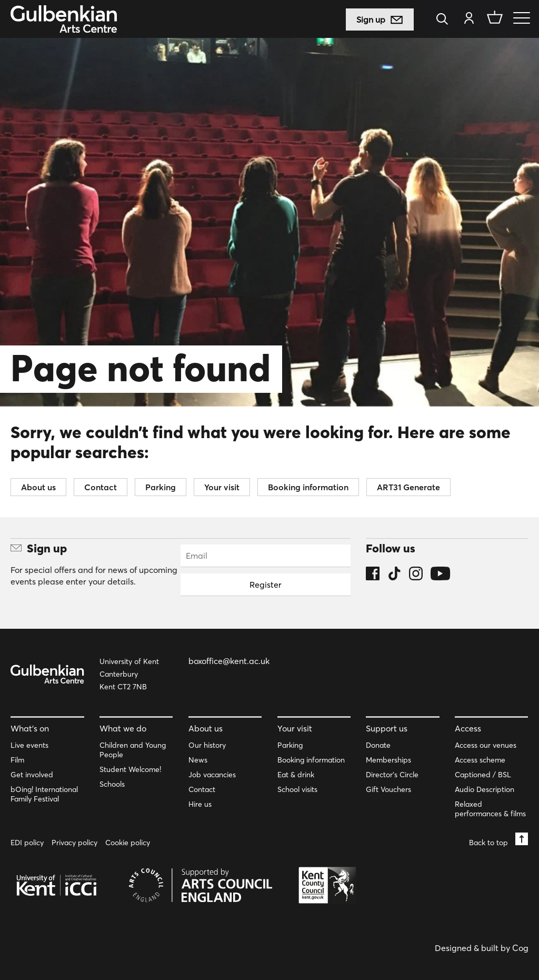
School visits (297, 789)
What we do (123, 728)
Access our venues (486, 745)
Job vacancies (212, 775)
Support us (387, 728)
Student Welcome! (130, 769)
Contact (101, 487)
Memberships (388, 760)
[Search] (445, 20)
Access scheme (480, 760)
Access (468, 728)
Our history (207, 745)
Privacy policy (74, 843)
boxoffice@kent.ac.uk (229, 661)
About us (38, 487)
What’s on (30, 728)
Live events (29, 745)
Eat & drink (296, 775)
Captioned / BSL (483, 775)
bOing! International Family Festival (44, 794)
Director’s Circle (392, 775)
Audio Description (485, 789)
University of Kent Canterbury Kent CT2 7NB (129, 674)
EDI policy (27, 843)
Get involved (32, 775)
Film (17, 760)
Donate (378, 745)
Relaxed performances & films (490, 809)
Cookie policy (128, 843)
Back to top (498, 840)
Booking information (308, 487)
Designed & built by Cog (482, 948)
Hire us (200, 804)
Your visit (222, 487)
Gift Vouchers (388, 789)
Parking (161, 487)
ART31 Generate (408, 487)
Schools (112, 784)
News (198, 760)
